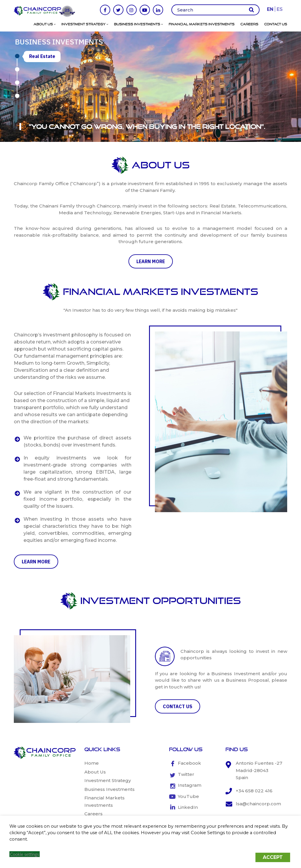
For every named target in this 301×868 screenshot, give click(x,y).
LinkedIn (188, 807)
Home (92, 763)
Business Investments (138, 24)
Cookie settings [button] (25, 854)
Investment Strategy (85, 24)
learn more (151, 261)
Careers (249, 24)
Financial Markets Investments (202, 24)
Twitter (186, 774)
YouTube (188, 796)
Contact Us (276, 24)
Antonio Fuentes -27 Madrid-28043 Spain (259, 770)
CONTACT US (178, 706)
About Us (45, 24)
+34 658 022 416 (254, 791)
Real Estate (42, 56)
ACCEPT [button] (273, 857)
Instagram (190, 785)
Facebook (189, 763)
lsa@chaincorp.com (258, 804)
